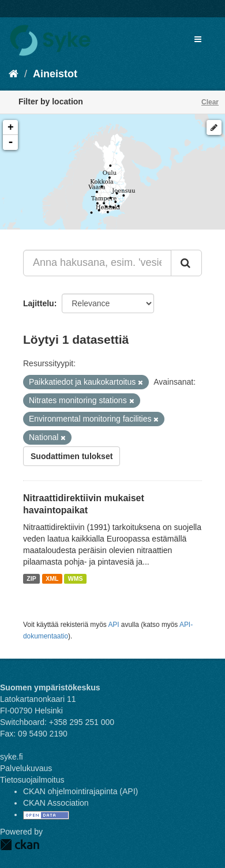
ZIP (31, 578)
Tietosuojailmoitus (32, 780)
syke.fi (12, 757)
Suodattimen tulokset (72, 456)
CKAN (20, 845)
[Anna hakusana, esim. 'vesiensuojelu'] (97, 263)
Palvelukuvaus (26, 768)
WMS (76, 578)
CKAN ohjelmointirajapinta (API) (80, 791)
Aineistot (55, 74)
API (113, 625)
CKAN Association (56, 803)
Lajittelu (39, 303)
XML (52, 578)
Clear (210, 102)
